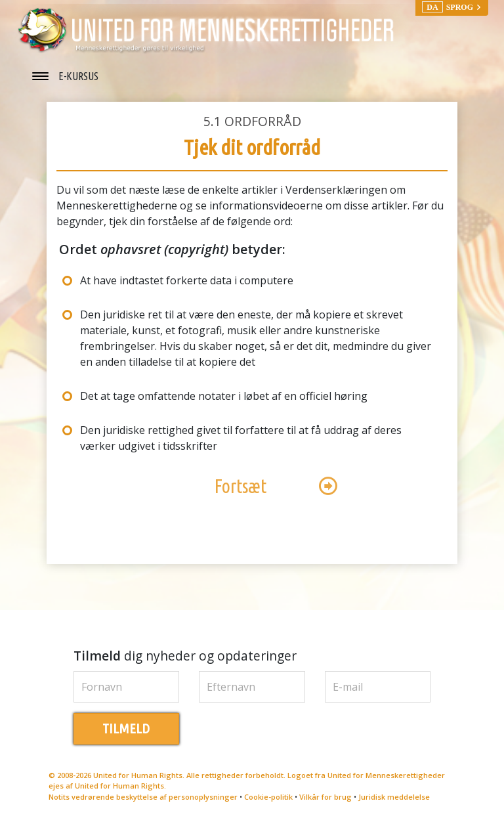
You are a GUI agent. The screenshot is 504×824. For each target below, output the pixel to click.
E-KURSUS (78, 76)
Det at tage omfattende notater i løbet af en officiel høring (224, 396)
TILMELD (126, 728)
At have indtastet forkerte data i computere (187, 280)
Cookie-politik (268, 797)
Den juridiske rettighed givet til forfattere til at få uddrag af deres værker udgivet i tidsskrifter (241, 438)
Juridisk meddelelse (394, 797)
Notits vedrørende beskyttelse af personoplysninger (143, 797)
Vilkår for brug (325, 797)
